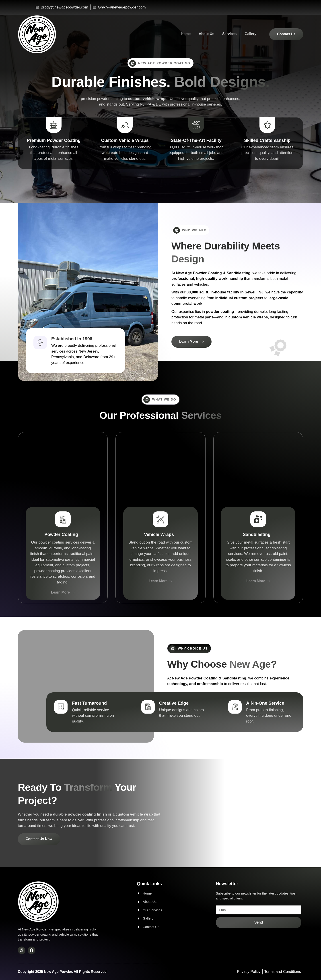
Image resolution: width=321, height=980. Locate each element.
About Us (206, 34)
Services (229, 34)
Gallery (250, 34)
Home (186, 34)
